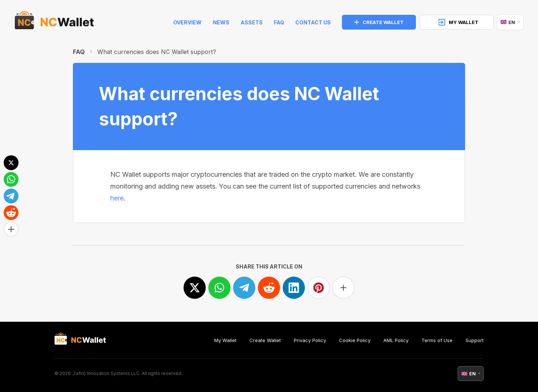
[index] (54, 22)
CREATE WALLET (379, 22)
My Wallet (225, 340)
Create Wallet (265, 340)
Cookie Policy (355, 340)
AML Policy (396, 340)
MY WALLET (458, 22)
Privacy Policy (310, 340)
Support (475, 340)
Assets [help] (252, 22)
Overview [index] (187, 22)
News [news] (221, 22)
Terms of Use (437, 340)
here (117, 198)
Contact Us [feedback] (313, 22)
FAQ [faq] (279, 22)
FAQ (79, 52)
